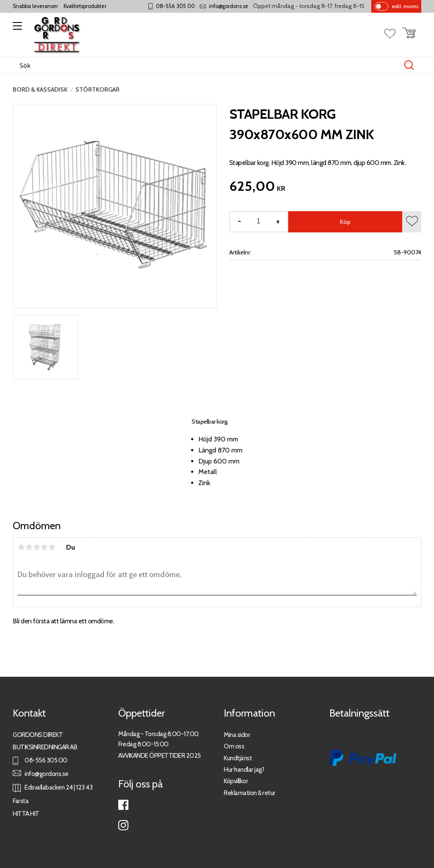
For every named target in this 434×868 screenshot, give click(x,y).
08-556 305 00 (175, 6)
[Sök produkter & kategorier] (208, 65)
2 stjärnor (29, 547)
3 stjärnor (36, 547)
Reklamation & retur (250, 793)
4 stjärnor (44, 547)
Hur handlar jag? (244, 769)
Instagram (123, 825)
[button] (16, 29)
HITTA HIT (26, 814)
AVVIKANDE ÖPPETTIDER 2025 (160, 755)
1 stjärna (21, 547)
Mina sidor (237, 735)
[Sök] (409, 65)
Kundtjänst (238, 758)
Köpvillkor (236, 781)
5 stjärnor (52, 547)
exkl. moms (405, 6)
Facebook (123, 805)
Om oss (234, 746)
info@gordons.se (229, 6)
